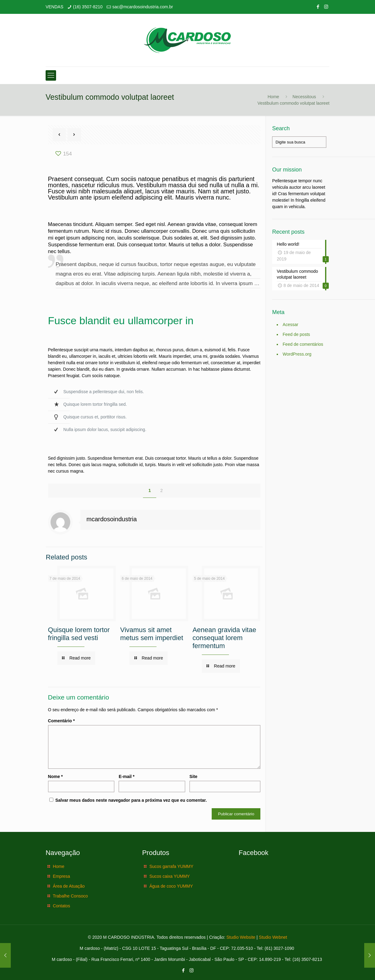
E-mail (126, 776)
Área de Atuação (69, 886)
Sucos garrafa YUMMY (171, 866)
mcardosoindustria (112, 519)
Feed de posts (296, 334)
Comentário (61, 721)
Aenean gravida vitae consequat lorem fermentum (224, 638)
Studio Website (241, 937)
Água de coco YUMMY (171, 886)
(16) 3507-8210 (88, 7)
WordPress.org (297, 354)
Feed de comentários (303, 344)
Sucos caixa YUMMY (170, 876)
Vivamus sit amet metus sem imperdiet (152, 634)
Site (194, 776)
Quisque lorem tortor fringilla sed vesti (79, 634)
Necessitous (304, 97)
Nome (55, 776)
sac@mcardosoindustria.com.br (143, 7)
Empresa (61, 876)
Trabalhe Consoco (70, 896)
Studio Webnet (273, 937)
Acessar (290, 325)
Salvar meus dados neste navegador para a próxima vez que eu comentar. (131, 800)
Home (273, 97)
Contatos (61, 906)
